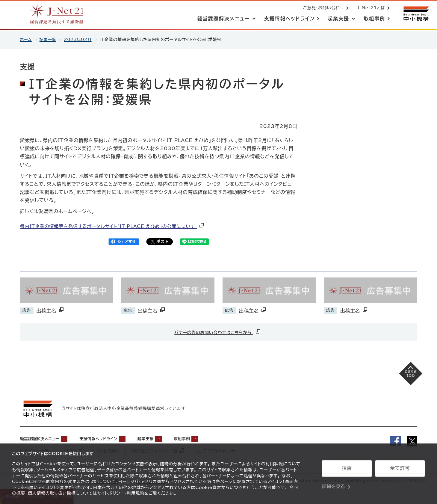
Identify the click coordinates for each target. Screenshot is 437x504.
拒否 (347, 470)
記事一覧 (49, 40)
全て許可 (400, 470)
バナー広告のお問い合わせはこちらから (218, 331)
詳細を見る (333, 485)
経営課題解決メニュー (44, 438)
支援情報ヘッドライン (113, 438)
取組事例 (210, 438)
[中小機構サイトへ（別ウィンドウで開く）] (415, 14)
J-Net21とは (370, 8)
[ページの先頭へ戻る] (407, 377)
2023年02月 (80, 40)
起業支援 (168, 438)
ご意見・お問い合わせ (322, 8)
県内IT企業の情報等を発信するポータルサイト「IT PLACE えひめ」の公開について (117, 226)
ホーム (26, 40)
